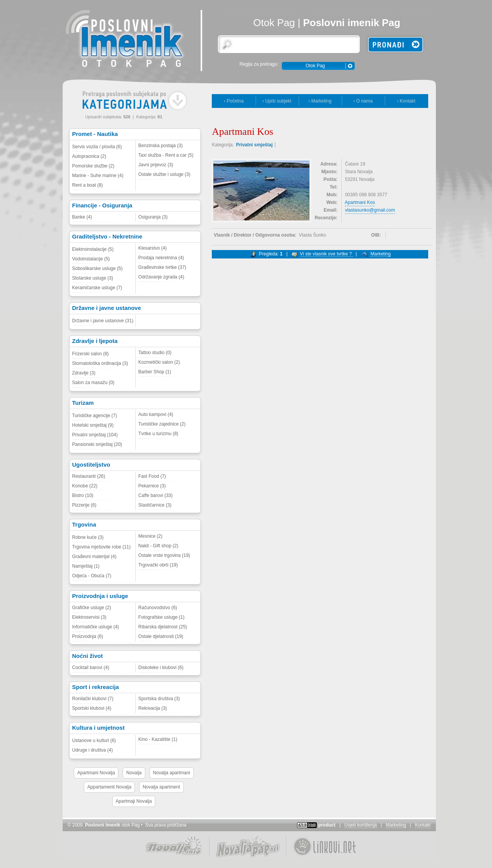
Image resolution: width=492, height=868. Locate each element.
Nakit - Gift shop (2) (158, 546)
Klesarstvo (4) (153, 248)
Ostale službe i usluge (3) (164, 174)
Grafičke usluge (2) (92, 608)
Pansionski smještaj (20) (97, 444)
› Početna (234, 101)
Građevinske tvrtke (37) (162, 267)
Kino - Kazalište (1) (158, 739)
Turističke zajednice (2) (162, 424)
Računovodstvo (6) (158, 608)
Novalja (134, 773)
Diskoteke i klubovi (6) (161, 668)
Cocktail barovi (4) (91, 668)
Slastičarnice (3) (155, 505)
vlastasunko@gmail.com (370, 210)
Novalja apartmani (172, 773)
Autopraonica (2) (89, 156)
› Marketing (320, 101)
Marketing (381, 254)
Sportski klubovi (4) (92, 708)
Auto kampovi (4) (156, 414)
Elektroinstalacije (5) (93, 249)
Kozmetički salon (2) (159, 362)
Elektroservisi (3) (89, 617)
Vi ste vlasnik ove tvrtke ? (327, 254)
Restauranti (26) (89, 476)
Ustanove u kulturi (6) (94, 740)
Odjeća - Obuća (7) (92, 576)
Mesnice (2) (150, 536)
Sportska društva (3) (159, 699)
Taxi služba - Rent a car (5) (166, 155)
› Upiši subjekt (277, 101)
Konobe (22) (85, 486)
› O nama (363, 101)
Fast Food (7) (152, 476)
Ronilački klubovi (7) (93, 699)
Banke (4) (82, 217)
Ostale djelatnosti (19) (161, 636)
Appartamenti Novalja (109, 787)
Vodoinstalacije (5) (91, 259)
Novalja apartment (161, 787)
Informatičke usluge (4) (96, 627)
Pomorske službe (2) (93, 166)
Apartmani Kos (360, 202)
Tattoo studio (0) (155, 353)
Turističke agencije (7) (95, 416)
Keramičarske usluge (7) (97, 288)
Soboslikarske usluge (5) (97, 268)
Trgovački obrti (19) (158, 565)
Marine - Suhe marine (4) (98, 176)
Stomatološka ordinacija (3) (100, 363)
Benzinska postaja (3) (160, 146)
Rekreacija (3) (153, 708)
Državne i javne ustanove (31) (103, 321)
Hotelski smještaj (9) (93, 425)
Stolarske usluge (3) (93, 278)
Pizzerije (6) (84, 505)
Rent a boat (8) (88, 185)
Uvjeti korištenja (361, 825)
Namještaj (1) (86, 566)
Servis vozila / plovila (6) (97, 147)
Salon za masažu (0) (93, 383)
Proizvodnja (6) (88, 636)
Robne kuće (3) (88, 537)
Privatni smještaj (254, 145)
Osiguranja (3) (153, 217)
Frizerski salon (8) (91, 354)
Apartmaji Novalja (134, 801)
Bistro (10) (83, 495)
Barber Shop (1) (155, 372)
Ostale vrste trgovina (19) (164, 555)
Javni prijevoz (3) (156, 165)
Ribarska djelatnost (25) (163, 627)
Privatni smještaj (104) (95, 435)
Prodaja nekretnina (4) (161, 258)
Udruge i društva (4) (93, 750)
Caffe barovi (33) (155, 495)
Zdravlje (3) (84, 373)
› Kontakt (406, 101)
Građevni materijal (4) (94, 557)
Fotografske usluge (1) (161, 617)
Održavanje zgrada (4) (161, 277)
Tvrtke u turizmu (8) (158, 434)
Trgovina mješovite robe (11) (101, 547)
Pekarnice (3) (152, 486)
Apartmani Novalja (96, 773)
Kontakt (423, 825)
